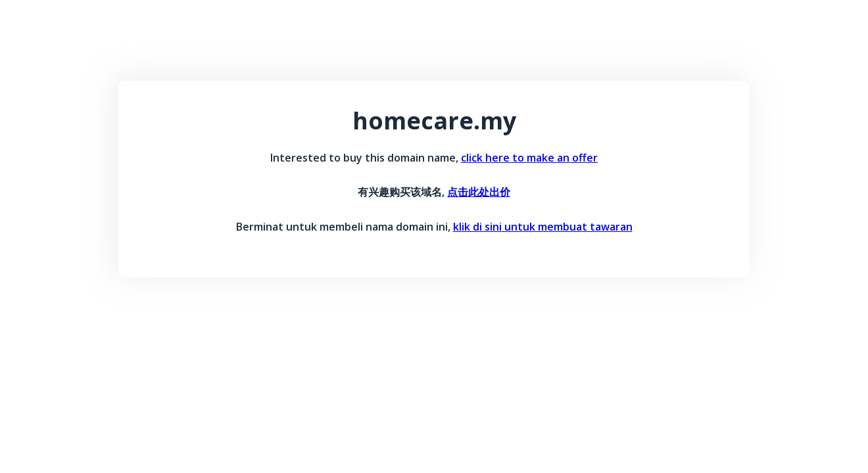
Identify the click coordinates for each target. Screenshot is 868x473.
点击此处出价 (479, 192)
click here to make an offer (529, 158)
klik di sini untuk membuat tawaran (543, 227)
